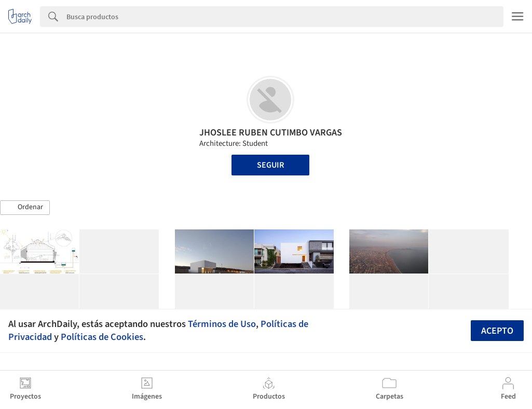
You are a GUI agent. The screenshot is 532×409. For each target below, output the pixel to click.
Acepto (497, 331)
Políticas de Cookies (102, 337)
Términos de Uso (222, 324)
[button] (25, 208)
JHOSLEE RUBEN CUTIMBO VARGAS (271, 133)
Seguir (270, 165)
